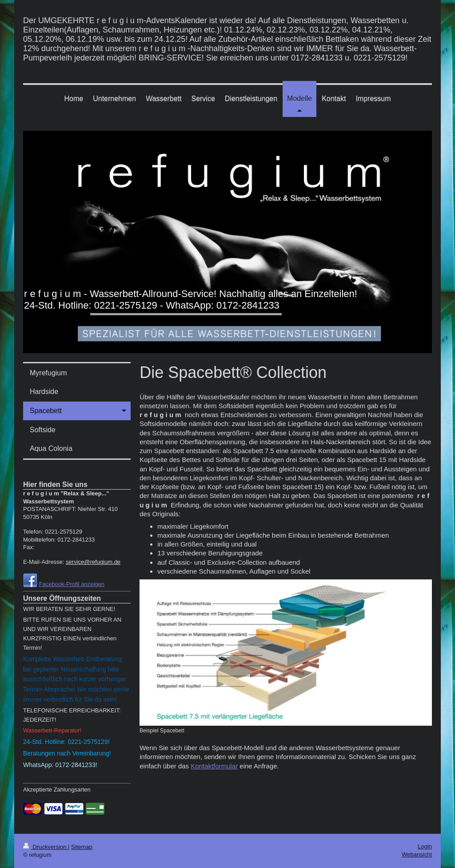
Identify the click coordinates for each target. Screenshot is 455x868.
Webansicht (417, 854)
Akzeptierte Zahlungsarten (57, 790)
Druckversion (46, 847)
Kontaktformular (214, 766)
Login (425, 846)
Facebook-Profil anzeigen (72, 584)
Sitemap (82, 847)
